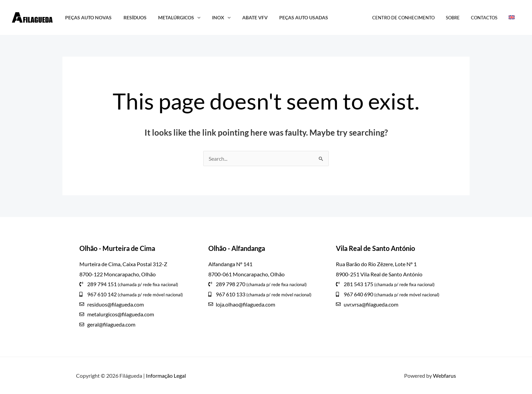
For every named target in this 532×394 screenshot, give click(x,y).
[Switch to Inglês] (513, 18)
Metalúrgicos (175, 17)
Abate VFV (246, 17)
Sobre (459, 18)
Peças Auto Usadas (293, 17)
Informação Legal (166, 376)
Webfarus (444, 376)
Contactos (488, 18)
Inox (215, 17)
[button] (193, 17)
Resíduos (132, 17)
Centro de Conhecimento (412, 18)
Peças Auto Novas (87, 17)
